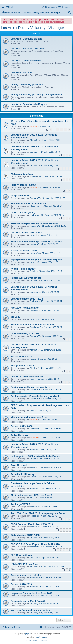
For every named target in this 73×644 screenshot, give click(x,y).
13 (62, 130)
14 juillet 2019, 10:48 (50, 152)
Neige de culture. (20, 196)
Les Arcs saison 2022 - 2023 (27, 299)
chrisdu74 (35, 429)
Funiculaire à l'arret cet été (26, 278)
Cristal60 (34, 477)
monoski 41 (35, 547)
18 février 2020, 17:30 (50, 438)
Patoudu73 (35, 198)
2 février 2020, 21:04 (48, 450)
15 (69, 130)
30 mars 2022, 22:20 (50, 140)
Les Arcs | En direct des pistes (28, 49)
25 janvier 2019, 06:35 (53, 547)
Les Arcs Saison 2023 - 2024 (27, 232)
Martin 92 (34, 140)
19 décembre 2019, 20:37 (50, 459)
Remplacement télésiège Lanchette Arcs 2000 (37, 242)
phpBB (28, 634)
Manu (33, 498)
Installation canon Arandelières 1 (30, 203)
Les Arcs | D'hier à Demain (26, 61)
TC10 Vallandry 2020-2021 (25, 334)
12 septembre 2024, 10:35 (54, 226)
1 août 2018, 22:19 (49, 603)
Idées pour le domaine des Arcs (29, 417)
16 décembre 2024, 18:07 (53, 215)
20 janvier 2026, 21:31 (50, 187)
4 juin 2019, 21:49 (49, 516)
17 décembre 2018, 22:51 (52, 567)
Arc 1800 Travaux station (25, 308)
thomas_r (34, 152)
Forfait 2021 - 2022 (21, 356)
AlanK (33, 368)
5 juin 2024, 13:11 (50, 244)
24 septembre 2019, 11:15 (51, 489)
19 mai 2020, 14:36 (48, 420)
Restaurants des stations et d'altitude (32, 325)
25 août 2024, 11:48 (49, 235)
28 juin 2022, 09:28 (46, 319)
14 (65, 130)
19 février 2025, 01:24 (52, 206)
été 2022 (15, 317)
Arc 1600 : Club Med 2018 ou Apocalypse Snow (38, 513)
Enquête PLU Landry (23, 474)
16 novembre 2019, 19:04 (49, 468)
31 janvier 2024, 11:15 (48, 262)
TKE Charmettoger (21, 555)
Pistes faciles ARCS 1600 (25, 535)
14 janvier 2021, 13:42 (52, 399)
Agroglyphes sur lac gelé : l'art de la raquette (37, 260)
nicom (33, 319)
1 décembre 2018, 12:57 (50, 578)
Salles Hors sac (20, 435)
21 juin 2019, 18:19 (50, 507)
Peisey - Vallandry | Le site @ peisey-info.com (37, 94)
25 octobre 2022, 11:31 (51, 301)
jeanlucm (34, 292)
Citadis (33, 271)
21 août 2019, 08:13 (47, 498)
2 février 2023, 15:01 (50, 292)
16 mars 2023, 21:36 (50, 280)
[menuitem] (10, 7)
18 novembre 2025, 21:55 (54, 198)
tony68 (33, 459)
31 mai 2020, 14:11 (45, 411)
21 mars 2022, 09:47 (53, 327)
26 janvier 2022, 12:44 (52, 336)
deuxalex (34, 558)
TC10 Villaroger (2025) (23, 185)
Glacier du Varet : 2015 (24, 251)
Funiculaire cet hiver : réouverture (30, 387)
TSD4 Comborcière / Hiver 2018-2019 (32, 524)
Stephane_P (36, 327)
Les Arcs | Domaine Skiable (26, 39)
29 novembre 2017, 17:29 (51, 176)
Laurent (34, 126)
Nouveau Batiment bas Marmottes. (30, 610)
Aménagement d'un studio (26, 575)
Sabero (33, 176)
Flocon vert (35, 206)
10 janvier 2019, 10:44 (51, 558)
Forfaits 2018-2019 (21, 584)
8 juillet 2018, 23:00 (50, 166)
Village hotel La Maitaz (23, 365)
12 (58, 130)
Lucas (33, 596)
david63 (34, 235)
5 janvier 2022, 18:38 (48, 359)
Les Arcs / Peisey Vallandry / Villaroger (33, 28)
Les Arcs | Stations (21, 73)
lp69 (32, 411)
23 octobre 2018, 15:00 (49, 587)
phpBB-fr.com (41, 637)
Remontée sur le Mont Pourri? (28, 601)
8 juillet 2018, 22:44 (50, 613)
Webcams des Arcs (22, 174)
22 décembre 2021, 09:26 (49, 368)
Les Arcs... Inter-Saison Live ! (28, 376)
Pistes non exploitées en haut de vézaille (34, 223)
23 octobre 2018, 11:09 (48, 596)
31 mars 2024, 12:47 (51, 253)
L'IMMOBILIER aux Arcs (24, 564)
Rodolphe (34, 215)
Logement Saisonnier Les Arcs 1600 (31, 593)
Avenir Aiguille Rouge (23, 269)
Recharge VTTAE (20, 504)
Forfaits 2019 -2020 (22, 426)
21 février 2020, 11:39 (51, 429)
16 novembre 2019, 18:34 (52, 477)
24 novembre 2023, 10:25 (50, 271)
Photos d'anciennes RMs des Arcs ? (31, 495)
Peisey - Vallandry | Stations (27, 85)
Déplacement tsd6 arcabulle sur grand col (35, 396)
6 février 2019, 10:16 (50, 538)
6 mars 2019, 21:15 (50, 527)
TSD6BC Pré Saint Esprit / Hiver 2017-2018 (35, 544)
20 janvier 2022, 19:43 (51, 350)
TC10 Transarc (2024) (23, 212)
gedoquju (34, 310)
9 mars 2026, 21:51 (49, 126)
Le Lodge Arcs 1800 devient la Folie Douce (35, 456)
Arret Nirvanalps (20, 465)
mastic (33, 262)
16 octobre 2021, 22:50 (48, 379)
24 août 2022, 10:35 (50, 310)
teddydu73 (35, 253)
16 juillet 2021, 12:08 (52, 390)
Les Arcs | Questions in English (29, 104)
